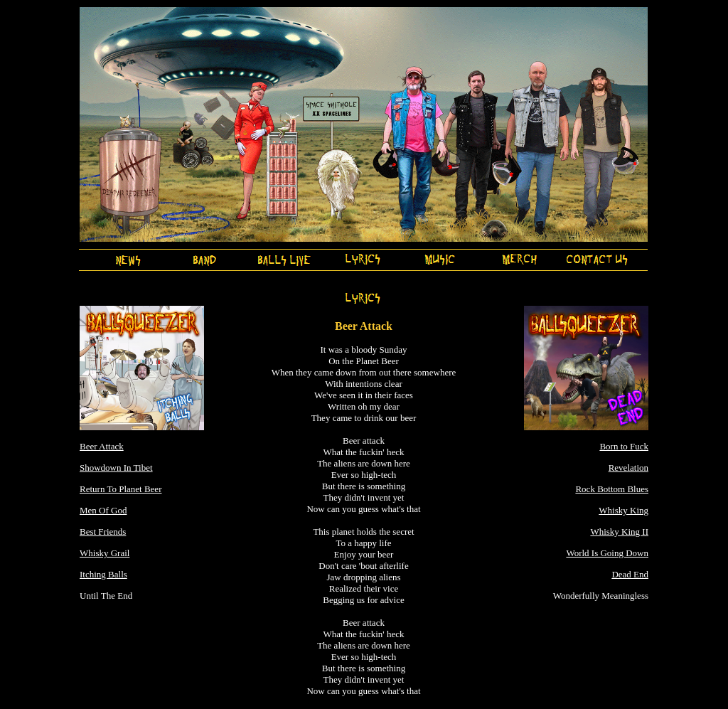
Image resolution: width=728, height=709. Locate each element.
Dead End (630, 574)
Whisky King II (619, 532)
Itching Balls (103, 574)
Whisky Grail (105, 553)
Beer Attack (102, 446)
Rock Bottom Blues (612, 489)
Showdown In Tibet (116, 468)
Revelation (628, 468)
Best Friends (103, 532)
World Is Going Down (607, 553)
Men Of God (103, 510)
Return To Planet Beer (121, 489)
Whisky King (623, 510)
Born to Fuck (624, 446)
